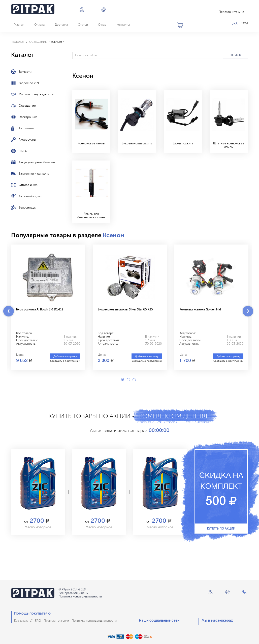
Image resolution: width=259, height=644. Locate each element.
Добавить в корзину (65, 356)
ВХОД (244, 23)
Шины (23, 151)
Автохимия (26, 128)
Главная (19, 25)
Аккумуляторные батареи (37, 162)
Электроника (28, 117)
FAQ (38, 621)
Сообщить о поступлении (65, 361)
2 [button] (128, 380)
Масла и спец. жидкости (36, 94)
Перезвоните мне (231, 12)
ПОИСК (235, 55)
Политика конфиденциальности (94, 621)
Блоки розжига (183, 143)
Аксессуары (27, 140)
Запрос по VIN (29, 83)
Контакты (123, 25)
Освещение (38, 42)
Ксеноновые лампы (91, 143)
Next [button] (248, 311)
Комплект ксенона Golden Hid (200, 309)
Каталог (18, 42)
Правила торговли (56, 621)
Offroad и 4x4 (28, 185)
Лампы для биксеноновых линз (91, 216)
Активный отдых (30, 196)
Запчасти (25, 72)
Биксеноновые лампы (137, 143)
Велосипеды (27, 208)
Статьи (83, 25)
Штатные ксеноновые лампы (229, 145)
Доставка (61, 25)
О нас (102, 25)
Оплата (39, 25)
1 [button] (123, 380)
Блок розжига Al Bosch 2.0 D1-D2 (40, 309)
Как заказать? (23, 621)
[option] (48, 307)
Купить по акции (221, 528)
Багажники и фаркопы (34, 174)
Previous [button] (9, 311)
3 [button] (134, 380)
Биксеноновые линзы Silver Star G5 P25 (125, 309)
